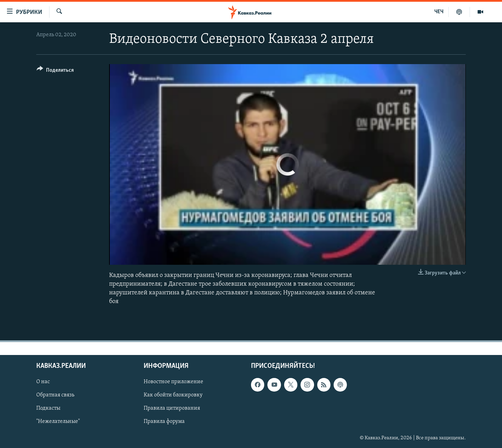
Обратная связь (55, 395)
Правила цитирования (172, 409)
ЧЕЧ (439, 12)
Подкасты (48, 409)
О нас (43, 382)
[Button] (55, 71)
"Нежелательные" (58, 422)
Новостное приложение (173, 382)
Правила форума (164, 422)
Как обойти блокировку (173, 395)
